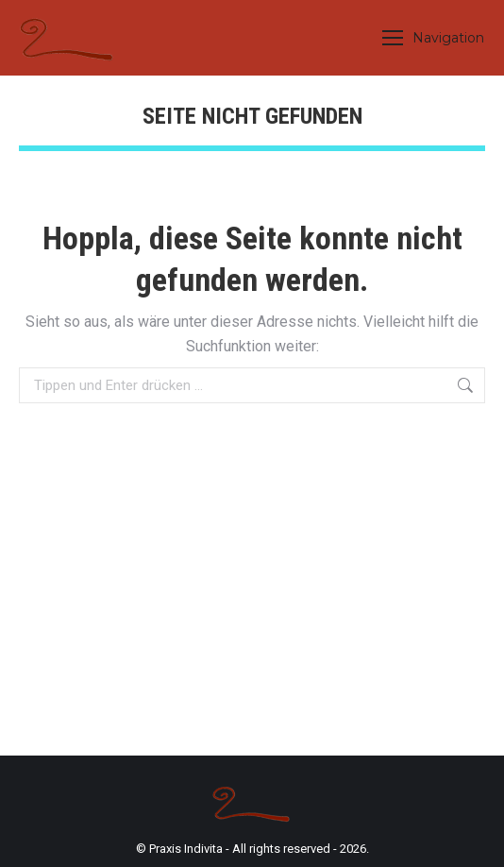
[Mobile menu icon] (433, 38)
